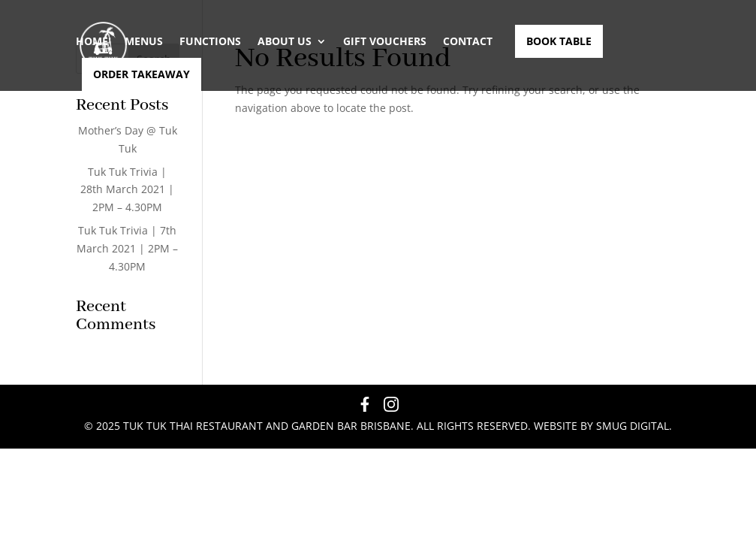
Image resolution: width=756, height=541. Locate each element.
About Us (285, 41)
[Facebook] (365, 407)
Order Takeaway (142, 74)
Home (92, 41)
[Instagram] (391, 407)
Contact (468, 41)
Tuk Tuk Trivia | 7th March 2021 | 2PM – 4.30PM (127, 248)
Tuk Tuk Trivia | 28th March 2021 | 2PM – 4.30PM (127, 190)
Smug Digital (633, 426)
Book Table (559, 41)
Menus (144, 41)
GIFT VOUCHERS (385, 41)
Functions (210, 41)
